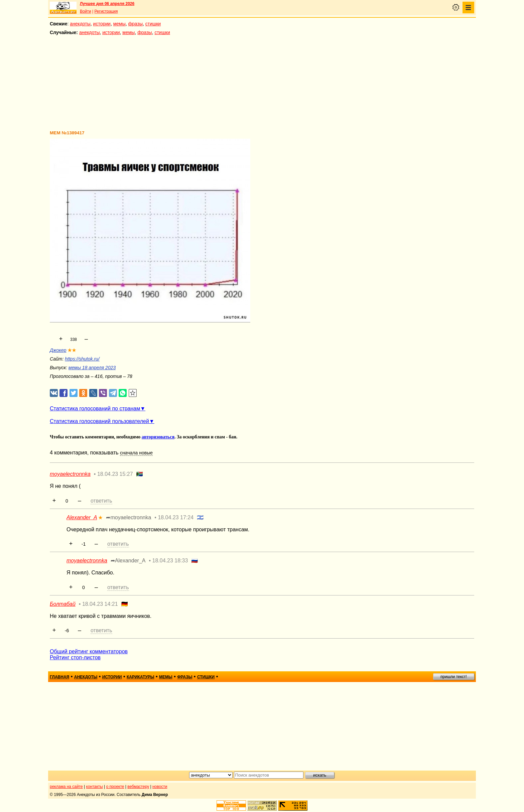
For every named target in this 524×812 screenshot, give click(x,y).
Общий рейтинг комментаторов (89, 651)
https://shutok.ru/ (82, 359)
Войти (86, 11)
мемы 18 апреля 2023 (92, 368)
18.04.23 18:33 (170, 561)
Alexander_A (82, 517)
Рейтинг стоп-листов (75, 657)
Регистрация (106, 11)
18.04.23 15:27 (115, 474)
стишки (153, 24)
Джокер (58, 350)
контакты (95, 787)
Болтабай (63, 604)
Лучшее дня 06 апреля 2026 (107, 4)
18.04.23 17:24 (176, 517)
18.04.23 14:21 (100, 604)
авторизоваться (158, 437)
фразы (136, 24)
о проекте (115, 787)
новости (160, 787)
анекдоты (80, 24)
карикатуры (141, 677)
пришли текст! (454, 677)
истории (102, 24)
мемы (119, 24)
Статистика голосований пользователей (99, 421)
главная (59, 677)
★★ (72, 350)
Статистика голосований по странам (95, 409)
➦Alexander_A (128, 561)
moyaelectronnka (70, 474)
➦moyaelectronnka (128, 517)
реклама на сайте (66, 787)
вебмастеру (138, 787)
